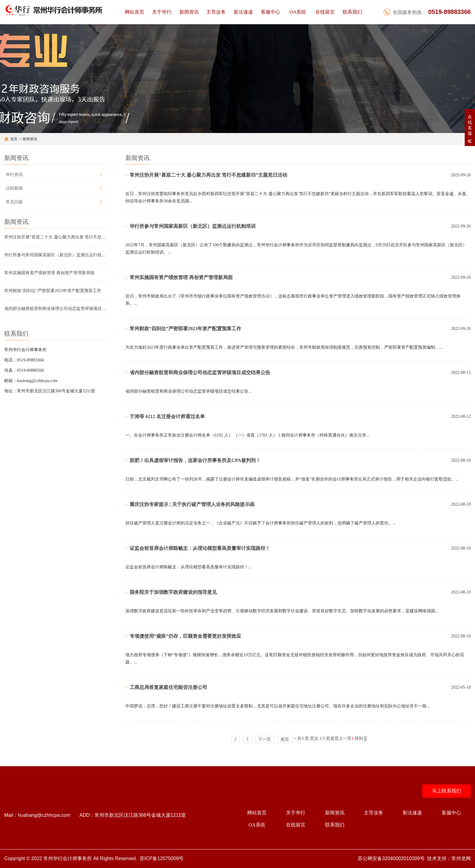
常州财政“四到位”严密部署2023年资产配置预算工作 (53, 291)
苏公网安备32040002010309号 (391, 858)
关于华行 (162, 12)
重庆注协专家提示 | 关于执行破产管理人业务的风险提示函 (192, 504)
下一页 (264, 739)
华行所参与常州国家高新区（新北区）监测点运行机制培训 (55, 255)
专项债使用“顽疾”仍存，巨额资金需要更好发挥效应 (185, 636)
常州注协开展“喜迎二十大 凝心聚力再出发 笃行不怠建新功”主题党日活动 (55, 237)
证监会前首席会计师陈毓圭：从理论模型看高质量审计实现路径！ (200, 548)
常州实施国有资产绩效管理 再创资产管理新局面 (49, 273)
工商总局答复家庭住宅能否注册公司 (168, 687)
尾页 (285, 739)
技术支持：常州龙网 (449, 858)
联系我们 (352, 12)
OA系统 (298, 12)
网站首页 (135, 12)
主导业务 (216, 12)
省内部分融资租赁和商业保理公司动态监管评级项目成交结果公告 (55, 309)
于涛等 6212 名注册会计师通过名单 (167, 416)
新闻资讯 (189, 12)
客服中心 (271, 12)
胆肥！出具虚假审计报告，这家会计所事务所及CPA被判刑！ (195, 460)
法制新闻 (14, 188)
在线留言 (325, 12)
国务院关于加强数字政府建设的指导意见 (173, 592)
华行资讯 (14, 175)
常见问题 (14, 202)
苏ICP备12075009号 (162, 858)
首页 (14, 139)
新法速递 (243, 12)
